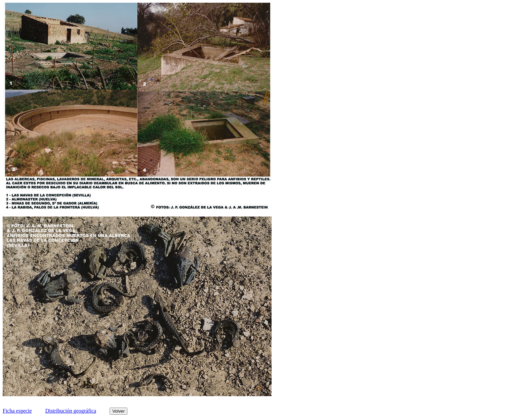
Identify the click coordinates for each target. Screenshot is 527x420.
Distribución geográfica (71, 411)
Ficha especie (17, 411)
